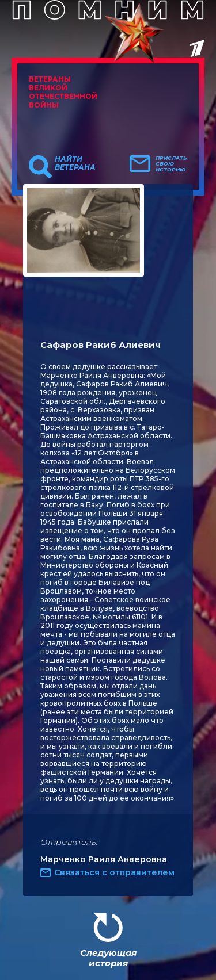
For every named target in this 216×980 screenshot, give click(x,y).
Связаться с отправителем (114, 872)
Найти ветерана (75, 163)
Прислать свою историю (171, 164)
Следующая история (108, 958)
